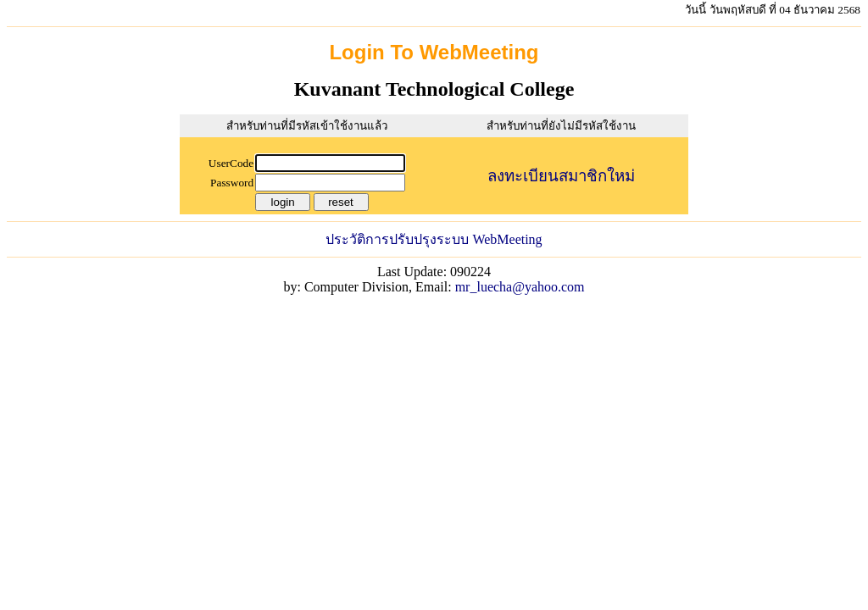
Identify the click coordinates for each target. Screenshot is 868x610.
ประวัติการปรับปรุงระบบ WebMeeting (434, 239)
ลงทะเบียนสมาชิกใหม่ (561, 176)
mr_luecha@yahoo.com (520, 287)
